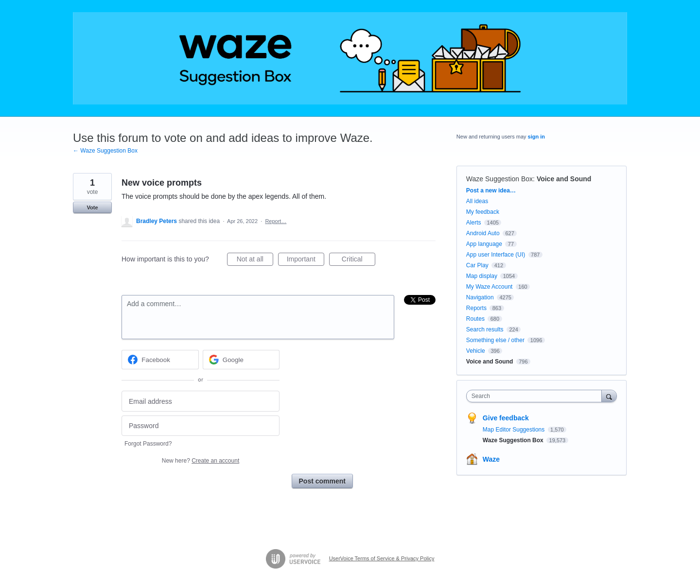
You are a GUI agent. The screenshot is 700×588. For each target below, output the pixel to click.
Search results (485, 329)
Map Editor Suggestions (515, 430)
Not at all (255, 260)
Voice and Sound (564, 179)
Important (306, 260)
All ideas (477, 201)
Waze (491, 459)
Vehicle (476, 351)
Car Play (477, 265)
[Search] (609, 396)
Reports (476, 308)
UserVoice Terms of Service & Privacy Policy (382, 558)
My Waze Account (490, 287)
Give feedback (506, 418)
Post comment (322, 481)
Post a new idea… (491, 190)
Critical (359, 260)
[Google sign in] (241, 360)
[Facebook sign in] (160, 360)
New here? (201, 461)
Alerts (474, 223)
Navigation (480, 297)
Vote (92, 208)
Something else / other (495, 340)
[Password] (201, 426)
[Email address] (201, 401)
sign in (536, 137)
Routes (475, 319)
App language (484, 244)
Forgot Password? (148, 444)
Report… (276, 221)
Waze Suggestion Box (499, 179)
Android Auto (483, 233)
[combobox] (536, 396)
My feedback (483, 212)
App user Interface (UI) (496, 255)
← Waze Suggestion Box (105, 151)
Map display (482, 276)
